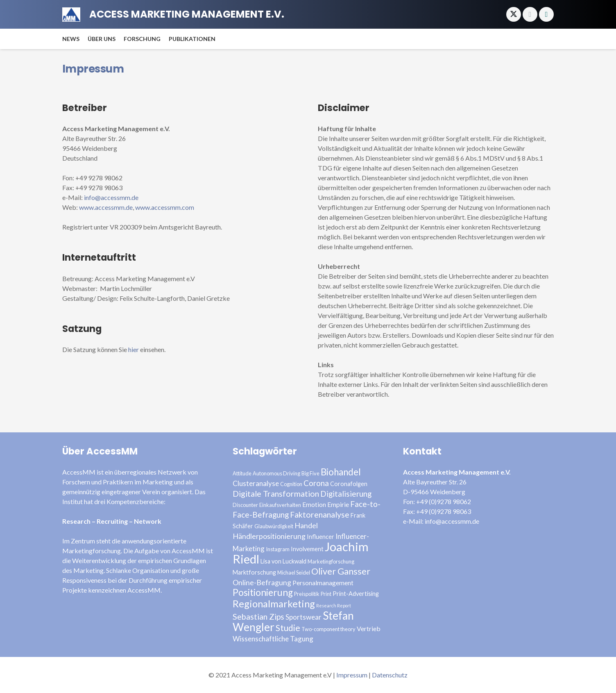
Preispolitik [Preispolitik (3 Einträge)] (307, 594)
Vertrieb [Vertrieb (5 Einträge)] (369, 628)
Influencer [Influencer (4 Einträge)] (320, 537)
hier (134, 349)
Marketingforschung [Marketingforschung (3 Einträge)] (331, 561)
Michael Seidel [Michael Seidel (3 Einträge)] (294, 573)
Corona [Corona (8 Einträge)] (316, 483)
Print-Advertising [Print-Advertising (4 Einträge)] (356, 594)
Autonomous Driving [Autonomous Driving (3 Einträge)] (276, 473)
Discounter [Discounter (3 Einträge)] (245, 505)
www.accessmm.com (165, 207)
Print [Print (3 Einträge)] (326, 594)
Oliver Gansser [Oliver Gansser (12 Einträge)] (341, 571)
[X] (514, 14)
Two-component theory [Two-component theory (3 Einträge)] (328, 629)
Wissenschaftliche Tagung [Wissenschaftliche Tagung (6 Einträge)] (273, 639)
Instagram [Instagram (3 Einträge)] (278, 549)
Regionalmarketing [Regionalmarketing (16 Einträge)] (274, 604)
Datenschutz (390, 675)
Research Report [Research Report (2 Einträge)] (334, 606)
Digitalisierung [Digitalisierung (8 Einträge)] (346, 494)
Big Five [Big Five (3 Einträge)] (310, 473)
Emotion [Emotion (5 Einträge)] (314, 504)
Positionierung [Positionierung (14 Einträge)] (263, 592)
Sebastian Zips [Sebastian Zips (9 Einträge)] (258, 617)
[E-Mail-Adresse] (530, 14)
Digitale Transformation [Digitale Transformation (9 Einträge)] (276, 494)
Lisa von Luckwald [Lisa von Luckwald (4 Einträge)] (283, 561)
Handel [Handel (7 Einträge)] (306, 525)
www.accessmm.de (106, 207)
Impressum (352, 675)
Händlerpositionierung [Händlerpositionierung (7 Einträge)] (269, 536)
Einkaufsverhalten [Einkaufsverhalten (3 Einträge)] (280, 505)
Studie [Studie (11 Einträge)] (288, 628)
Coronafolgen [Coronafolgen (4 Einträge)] (349, 484)
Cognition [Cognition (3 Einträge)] (291, 484)
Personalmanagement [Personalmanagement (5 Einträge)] (323, 583)
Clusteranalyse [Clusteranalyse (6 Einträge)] (256, 483)
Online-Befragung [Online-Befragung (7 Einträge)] (262, 582)
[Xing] (546, 14)
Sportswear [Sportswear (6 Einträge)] (303, 617)
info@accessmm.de (111, 197)
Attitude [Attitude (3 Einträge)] (242, 473)
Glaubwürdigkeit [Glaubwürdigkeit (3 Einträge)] (274, 526)
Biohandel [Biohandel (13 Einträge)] (341, 472)
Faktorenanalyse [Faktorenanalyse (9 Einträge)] (320, 515)
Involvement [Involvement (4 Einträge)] (307, 549)
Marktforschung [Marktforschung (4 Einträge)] (254, 572)
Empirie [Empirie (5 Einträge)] (338, 504)
